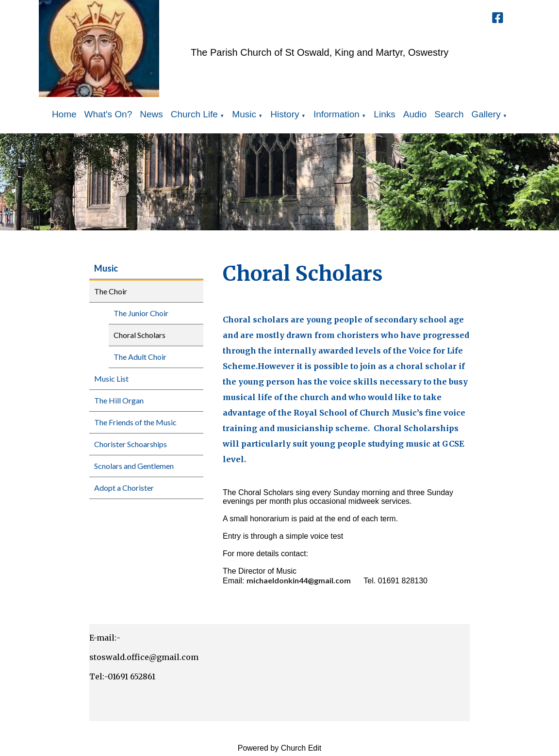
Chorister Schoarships (131, 444)
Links (384, 114)
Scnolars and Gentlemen (134, 466)
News (151, 114)
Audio (415, 114)
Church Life (194, 114)
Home (64, 114)
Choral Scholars (140, 335)
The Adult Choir (140, 357)
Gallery (486, 114)
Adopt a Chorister (124, 488)
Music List (111, 378)
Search (449, 114)
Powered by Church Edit (280, 748)
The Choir (111, 291)
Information (337, 114)
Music (244, 114)
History (285, 114)
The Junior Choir (141, 313)
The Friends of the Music (135, 422)
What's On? (108, 114)
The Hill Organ (119, 400)
